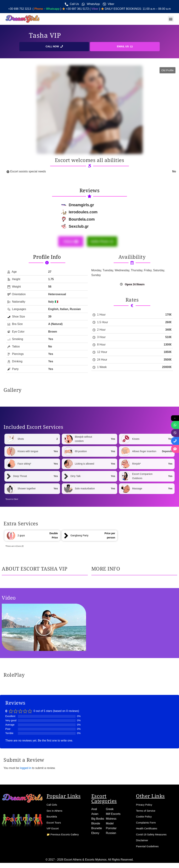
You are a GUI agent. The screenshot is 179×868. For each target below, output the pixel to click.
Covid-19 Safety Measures (153, 836)
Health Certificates (148, 830)
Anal (94, 810)
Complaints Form (147, 824)
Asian (95, 815)
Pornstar (111, 829)
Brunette (97, 829)
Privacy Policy (145, 806)
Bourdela (52, 818)
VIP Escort (53, 830)
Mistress (111, 820)
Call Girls (52, 806)
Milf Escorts (113, 815)
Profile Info (47, 257)
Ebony (95, 834)
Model (110, 825)
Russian (111, 834)
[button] (171, 19)
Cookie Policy (145, 818)
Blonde (96, 825)
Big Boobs (98, 820)
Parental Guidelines (148, 848)
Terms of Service (147, 812)
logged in (26, 769)
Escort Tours (54, 824)
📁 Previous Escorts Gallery (64, 836)
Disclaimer (143, 842)
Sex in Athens (55, 812)
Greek (110, 810)
